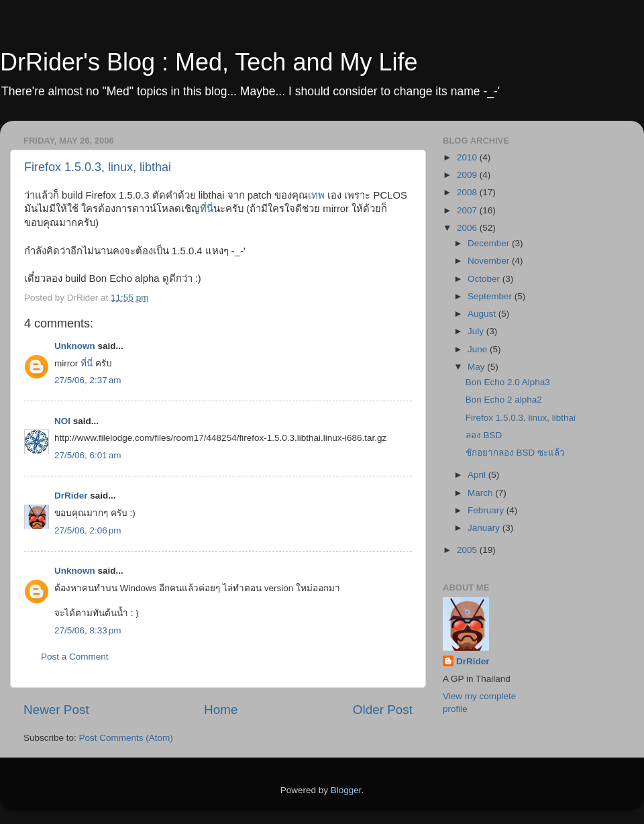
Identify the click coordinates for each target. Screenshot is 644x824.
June (479, 349)
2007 (468, 210)
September (491, 296)
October (485, 279)
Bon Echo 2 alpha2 (504, 400)
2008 (468, 192)
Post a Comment (75, 657)
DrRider (71, 496)
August (483, 314)
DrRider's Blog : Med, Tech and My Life (209, 62)
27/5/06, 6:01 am (88, 455)
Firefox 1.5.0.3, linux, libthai (98, 167)
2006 (468, 228)
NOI (62, 421)
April (478, 475)
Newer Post (56, 710)
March (481, 493)
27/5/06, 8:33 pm (88, 630)
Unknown (75, 346)
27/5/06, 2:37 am (88, 380)
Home (221, 710)
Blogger (346, 790)
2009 (468, 175)
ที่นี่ (207, 209)
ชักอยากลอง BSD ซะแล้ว (515, 453)
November (490, 261)
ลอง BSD (484, 435)
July (477, 331)
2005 (468, 550)
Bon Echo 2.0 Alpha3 (508, 382)
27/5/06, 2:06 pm (88, 530)
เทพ (316, 195)
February (487, 510)
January (485, 528)
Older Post (383, 710)
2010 (468, 157)
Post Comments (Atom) (126, 738)
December (490, 243)
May (477, 367)
